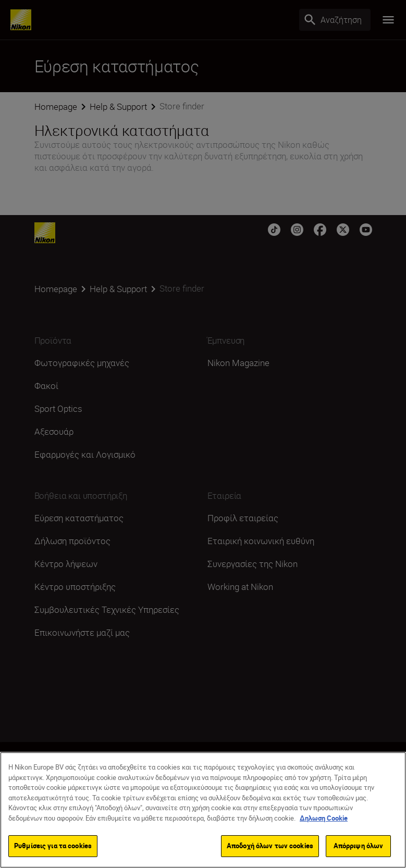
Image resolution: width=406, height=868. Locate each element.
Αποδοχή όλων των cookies (270, 847)
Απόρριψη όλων (359, 847)
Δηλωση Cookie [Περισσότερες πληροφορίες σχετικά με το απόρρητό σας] (324, 819)
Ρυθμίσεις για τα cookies (53, 847)
